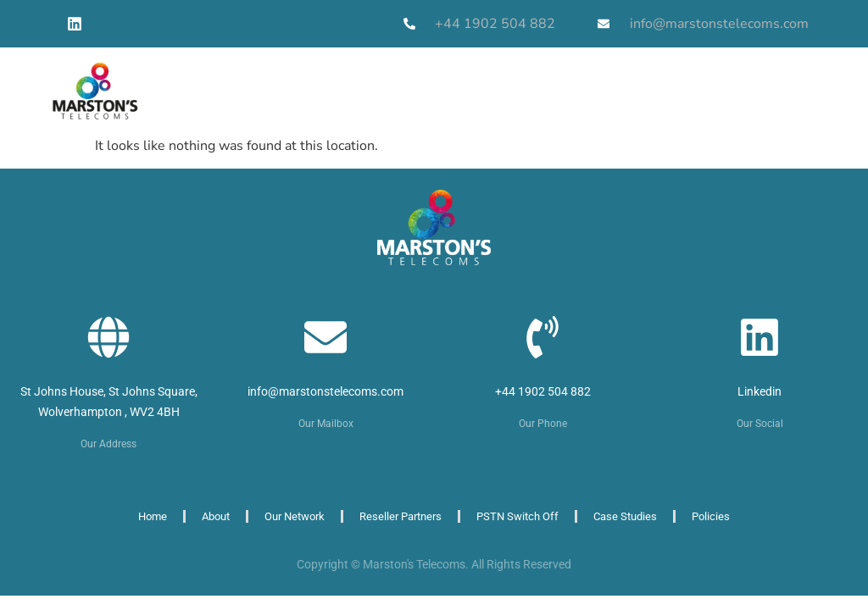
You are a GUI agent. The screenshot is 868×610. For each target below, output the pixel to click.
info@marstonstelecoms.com (325, 391)
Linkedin (759, 391)
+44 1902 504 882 (543, 391)
